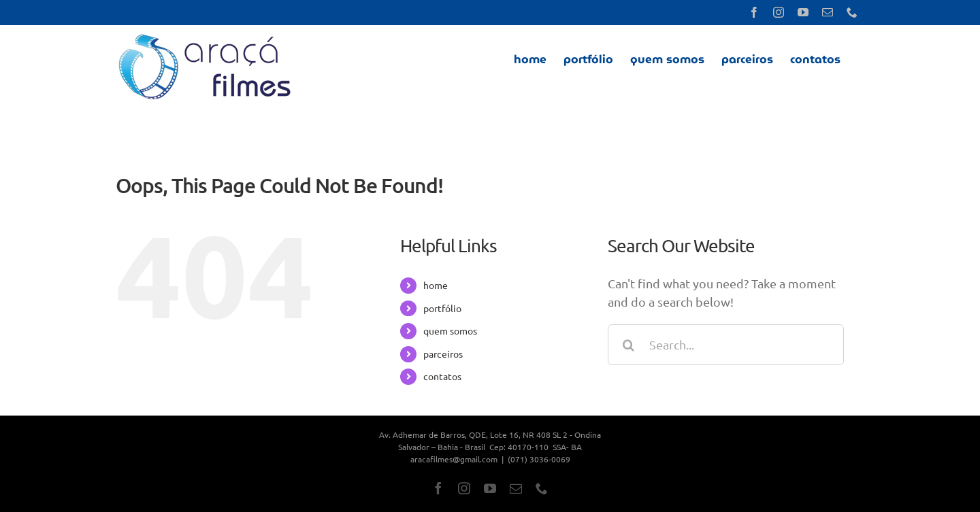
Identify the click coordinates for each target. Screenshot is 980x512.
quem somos (450, 330)
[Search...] (726, 345)
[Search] (628, 345)
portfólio (442, 308)
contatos (442, 376)
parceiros (443, 354)
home (436, 285)
